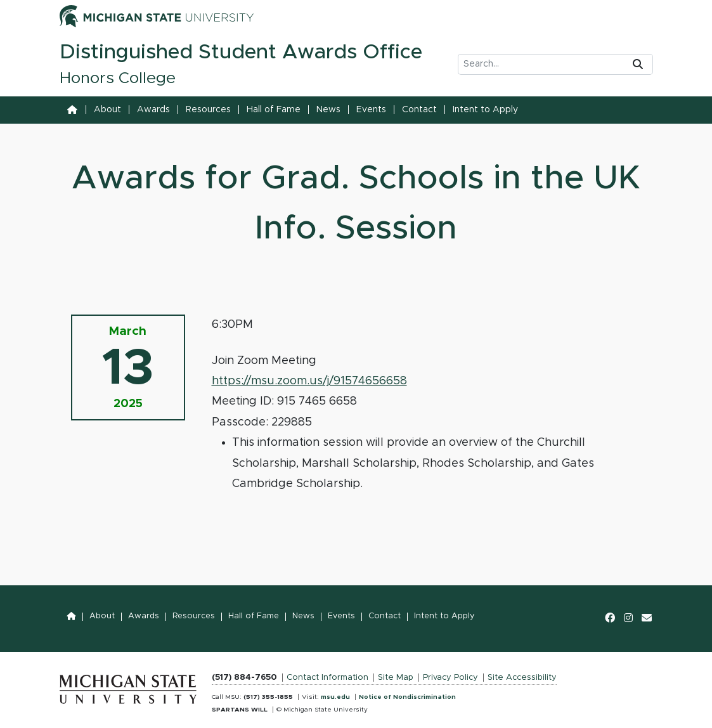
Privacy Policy (450, 678)
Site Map (396, 678)
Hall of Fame (274, 110)
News (328, 110)
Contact (419, 110)
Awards (153, 110)
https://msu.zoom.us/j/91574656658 (309, 381)
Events (371, 110)
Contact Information (327, 678)
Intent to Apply (485, 110)
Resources (208, 110)
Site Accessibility (522, 678)
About (107, 110)
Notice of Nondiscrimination (407, 697)
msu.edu (335, 697)
